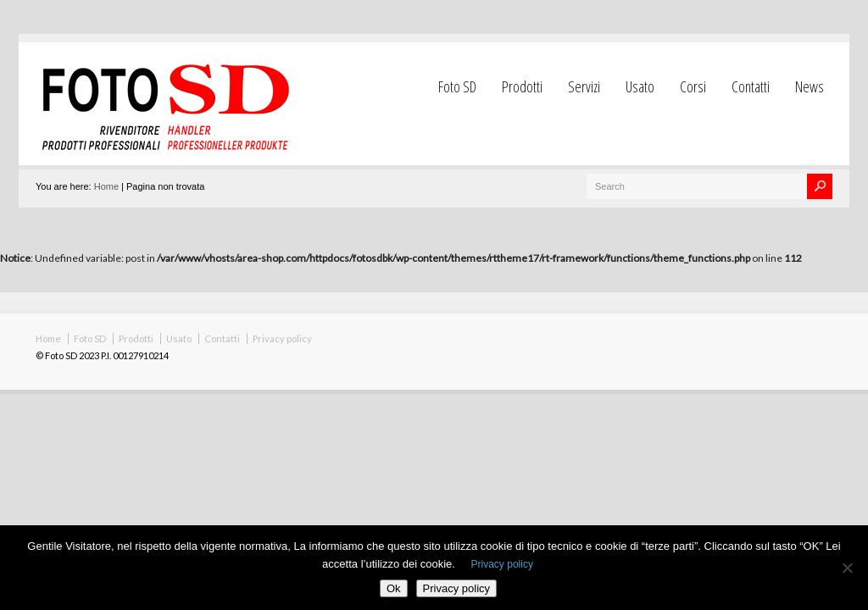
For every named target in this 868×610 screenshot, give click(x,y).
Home (106, 186)
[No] (847, 568)
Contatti (751, 86)
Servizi (584, 86)
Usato (640, 86)
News (810, 86)
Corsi (693, 86)
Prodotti (522, 86)
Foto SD (457, 86)
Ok (394, 588)
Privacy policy (282, 338)
